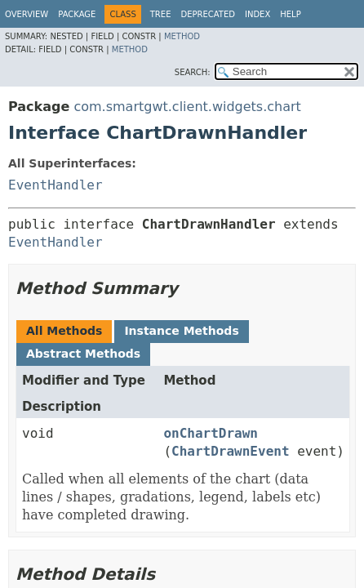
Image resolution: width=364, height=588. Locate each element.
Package (77, 14)
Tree (161, 14)
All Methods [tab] (64, 331)
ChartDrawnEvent (231, 451)
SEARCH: (193, 72)
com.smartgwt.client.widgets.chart (187, 107)
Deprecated (208, 14)
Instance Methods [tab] (181, 331)
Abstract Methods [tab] (83, 354)
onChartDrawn (211, 433)
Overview (27, 14)
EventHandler (55, 185)
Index (257, 14)
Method (182, 36)
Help (290, 14)
